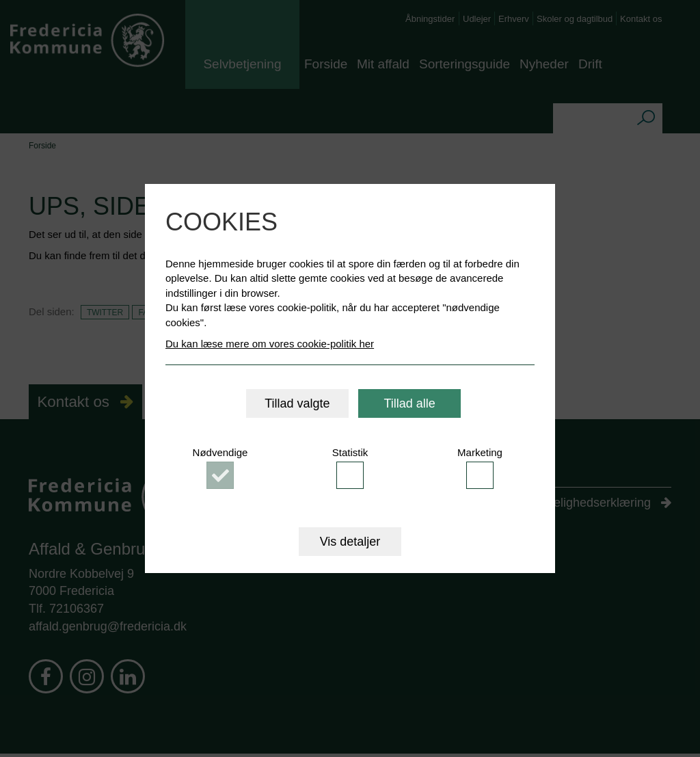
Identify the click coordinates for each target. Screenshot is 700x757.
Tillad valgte (297, 403)
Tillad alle (409, 403)
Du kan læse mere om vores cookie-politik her (270, 344)
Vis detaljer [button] (350, 542)
